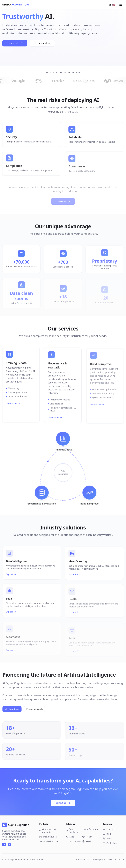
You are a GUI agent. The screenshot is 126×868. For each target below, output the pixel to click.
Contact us (63, 803)
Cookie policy (98, 860)
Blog (107, 834)
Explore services (42, 44)
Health (87, 837)
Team (107, 838)
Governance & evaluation (48, 831)
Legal (70, 837)
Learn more (13, 405)
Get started (15, 44)
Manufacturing (90, 829)
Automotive (73, 841)
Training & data (48, 837)
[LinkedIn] (4, 845)
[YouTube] (9, 845)
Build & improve (49, 841)
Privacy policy (82, 860)
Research (109, 829)
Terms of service (116, 860)
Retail (87, 841)
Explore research (36, 709)
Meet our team (14, 709)
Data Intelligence (73, 831)
